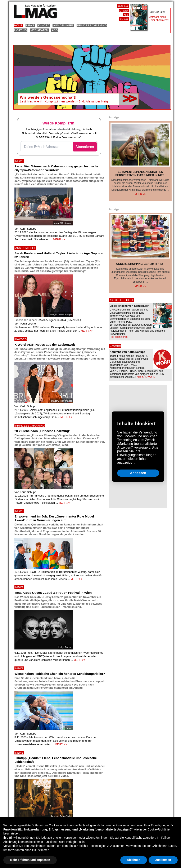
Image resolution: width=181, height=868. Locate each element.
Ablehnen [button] (134, 860)
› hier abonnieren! (159, 20)
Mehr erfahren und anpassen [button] (30, 860)
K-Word (44, 25)
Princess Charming (92, 25)
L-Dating (21, 30)
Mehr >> (140, 194)
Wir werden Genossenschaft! (48, 97)
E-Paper (124, 11)
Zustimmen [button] (163, 860)
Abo (55, 30)
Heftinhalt (123, 6)
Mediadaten (39, 30)
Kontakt (124, 19)
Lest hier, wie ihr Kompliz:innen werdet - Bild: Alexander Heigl (64, 101)
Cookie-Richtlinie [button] (159, 829)
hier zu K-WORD (146, 377)
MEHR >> (59, 239)
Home (18, 25)
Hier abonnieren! (119, 337)
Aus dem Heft (63, 25)
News (30, 25)
